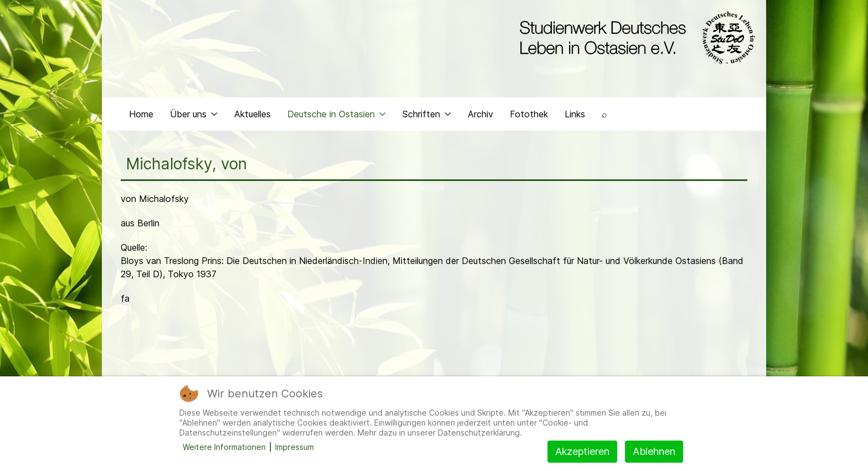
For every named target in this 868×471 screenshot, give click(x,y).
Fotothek (529, 114)
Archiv (480, 114)
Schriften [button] (427, 114)
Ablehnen (654, 451)
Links (575, 114)
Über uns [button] (194, 114)
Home (141, 114)
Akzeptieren (582, 451)
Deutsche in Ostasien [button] (337, 114)
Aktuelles (252, 114)
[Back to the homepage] (635, 38)
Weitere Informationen (224, 447)
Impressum (294, 447)
